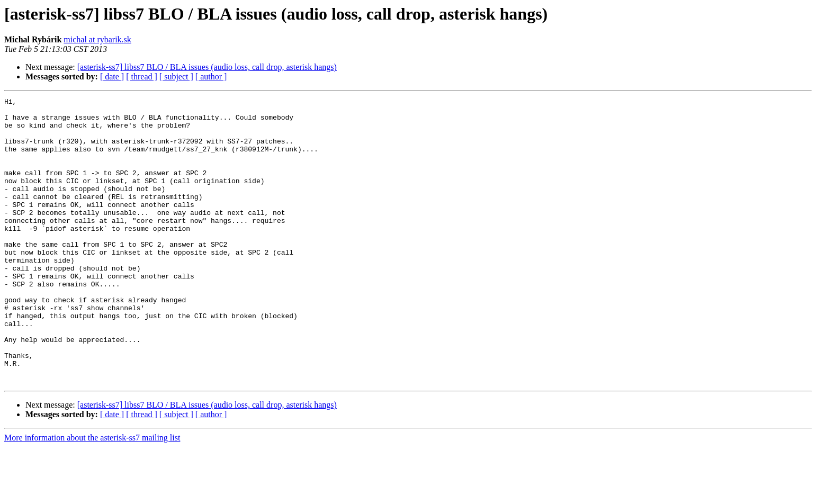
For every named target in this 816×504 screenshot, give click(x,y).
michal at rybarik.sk (97, 39)
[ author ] (211, 76)
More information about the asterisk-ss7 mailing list (92, 495)
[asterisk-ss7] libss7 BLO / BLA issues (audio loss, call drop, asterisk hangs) (207, 67)
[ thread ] (142, 76)
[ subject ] (176, 76)
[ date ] (112, 76)
